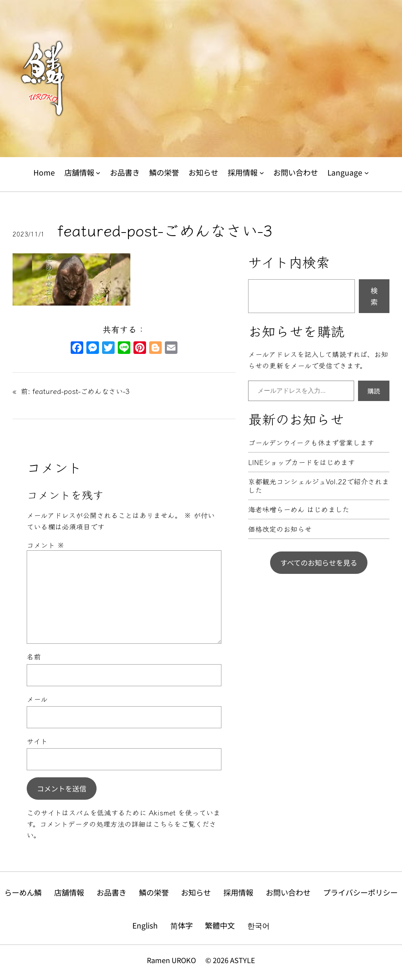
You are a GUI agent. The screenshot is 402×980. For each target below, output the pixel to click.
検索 (374, 296)
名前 (34, 656)
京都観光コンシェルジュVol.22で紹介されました (319, 486)
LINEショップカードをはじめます (301, 462)
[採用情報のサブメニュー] (262, 173)
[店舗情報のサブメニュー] (98, 173)
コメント (46, 545)
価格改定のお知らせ (280, 529)
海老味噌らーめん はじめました (299, 509)
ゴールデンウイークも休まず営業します (311, 443)
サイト (37, 741)
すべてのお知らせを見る (319, 562)
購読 (374, 391)
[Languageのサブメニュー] (367, 173)
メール (37, 699)
